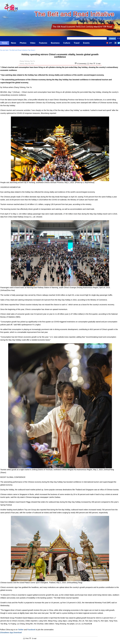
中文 (119, 38)
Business (55, 43)
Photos (23, 43)
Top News (31, 50)
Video (33, 43)
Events (86, 43)
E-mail (98, 64)
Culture (67, 43)
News (13, 43)
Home (5, 43)
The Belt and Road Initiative (18, 50)
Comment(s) (82, 64)
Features (43, 43)
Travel (77, 43)
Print (91, 64)
